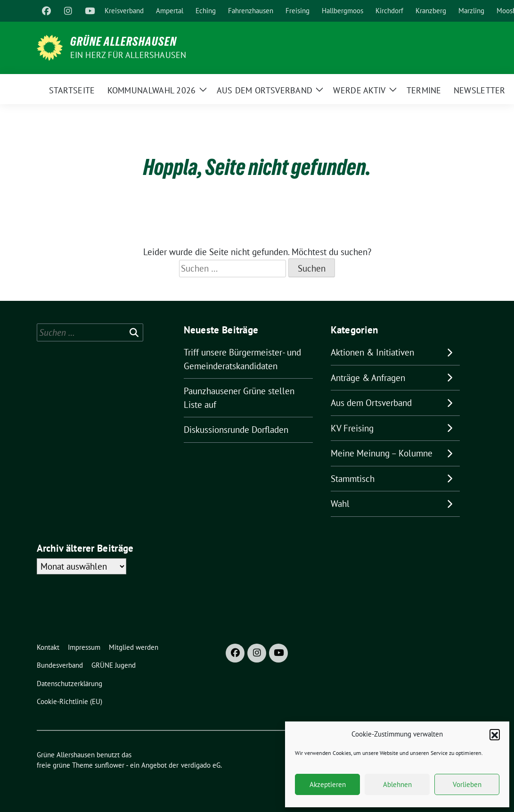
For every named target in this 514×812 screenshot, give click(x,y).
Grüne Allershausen (123, 41)
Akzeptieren (328, 784)
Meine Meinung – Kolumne (382, 453)
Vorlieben (467, 784)
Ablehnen (397, 784)
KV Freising (352, 428)
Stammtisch (353, 479)
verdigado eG (201, 765)
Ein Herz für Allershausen (128, 55)
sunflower (110, 765)
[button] (495, 734)
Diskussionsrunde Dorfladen (236, 430)
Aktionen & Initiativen (372, 352)
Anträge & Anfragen (368, 378)
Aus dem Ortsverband (371, 403)
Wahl (340, 504)
